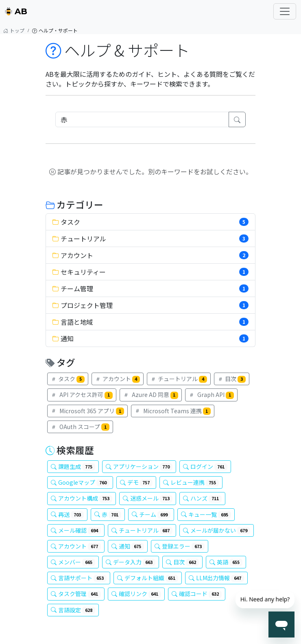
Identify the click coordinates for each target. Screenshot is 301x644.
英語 (226, 562)
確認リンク (136, 594)
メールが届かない (217, 530)
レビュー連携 (191, 482)
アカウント (118, 379)
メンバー (73, 562)
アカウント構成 (82, 498)
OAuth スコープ (80, 427)
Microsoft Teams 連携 (173, 411)
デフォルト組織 (148, 578)
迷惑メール (148, 498)
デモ (136, 482)
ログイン (205, 466)
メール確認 (76, 530)
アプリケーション (139, 466)
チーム (151, 514)
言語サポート (79, 578)
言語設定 (73, 610)
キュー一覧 (206, 514)
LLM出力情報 (216, 578)
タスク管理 (76, 594)
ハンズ (202, 498)
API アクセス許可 (82, 395)
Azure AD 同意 (151, 395)
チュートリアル (179, 379)
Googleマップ (80, 482)
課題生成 (73, 466)
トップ (14, 30)
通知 (128, 546)
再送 (67, 514)
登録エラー (180, 546)
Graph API (211, 395)
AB (16, 11)
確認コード (197, 594)
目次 (232, 379)
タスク (68, 379)
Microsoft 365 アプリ (87, 411)
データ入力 (131, 562)
